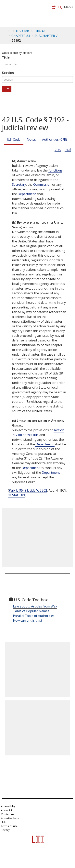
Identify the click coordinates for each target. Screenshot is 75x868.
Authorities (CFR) (55, 139)
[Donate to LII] (54, 7)
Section (8, 73)
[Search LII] (60, 7)
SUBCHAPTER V (46, 36)
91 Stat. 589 (16, 495)
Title (6, 57)
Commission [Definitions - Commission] (42, 184)
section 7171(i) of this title (38, 432)
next (68, 149)
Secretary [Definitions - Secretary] (19, 184)
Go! (7, 89)
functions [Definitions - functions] (55, 170)
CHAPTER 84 (21, 36)
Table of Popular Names (31, 611)
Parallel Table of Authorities (34, 616)
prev (58, 149)
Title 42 (40, 31)
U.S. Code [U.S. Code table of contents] (23, 31)
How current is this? (28, 620)
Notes (31, 139)
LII (10, 31)
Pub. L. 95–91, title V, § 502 (28, 490)
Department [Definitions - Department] (27, 194)
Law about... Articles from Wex (35, 606)
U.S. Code (14, 139)
